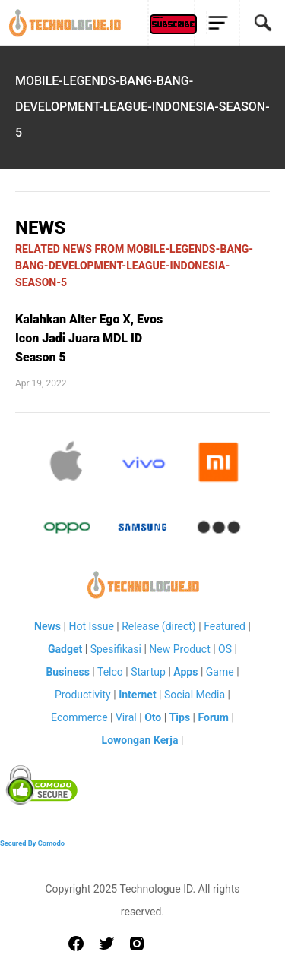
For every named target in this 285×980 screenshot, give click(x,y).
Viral (126, 717)
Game (220, 672)
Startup (148, 672)
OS (225, 649)
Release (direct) (159, 626)
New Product (179, 649)
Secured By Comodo (32, 843)
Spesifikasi (116, 649)
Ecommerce (79, 717)
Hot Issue (91, 626)
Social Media (195, 695)
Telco (110, 672)
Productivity (83, 695)
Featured (225, 626)
